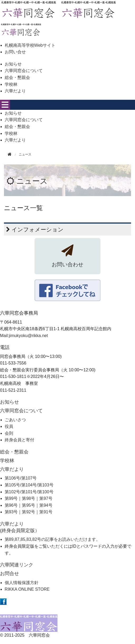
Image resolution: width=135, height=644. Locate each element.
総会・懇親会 (17, 77)
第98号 (28, 498)
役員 (9, 426)
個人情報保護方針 (22, 583)
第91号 (46, 512)
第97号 (46, 498)
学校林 (11, 84)
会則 (9, 433)
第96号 (11, 505)
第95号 (28, 505)
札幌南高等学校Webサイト (30, 45)
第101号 (29, 492)
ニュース (32, 181)
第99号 (11, 498)
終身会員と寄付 (20, 440)
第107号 (29, 478)
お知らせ (13, 64)
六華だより (15, 91)
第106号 (13, 478)
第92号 (28, 512)
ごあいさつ (15, 420)
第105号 (13, 485)
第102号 (13, 492)
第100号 (46, 492)
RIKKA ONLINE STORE (27, 589)
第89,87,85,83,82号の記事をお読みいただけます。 (53, 539)
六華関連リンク (17, 565)
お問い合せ (15, 52)
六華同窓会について (24, 71)
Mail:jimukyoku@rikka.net (24, 336)
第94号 (46, 505)
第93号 (11, 512)
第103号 (46, 485)
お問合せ (9, 574)
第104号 (29, 485)
